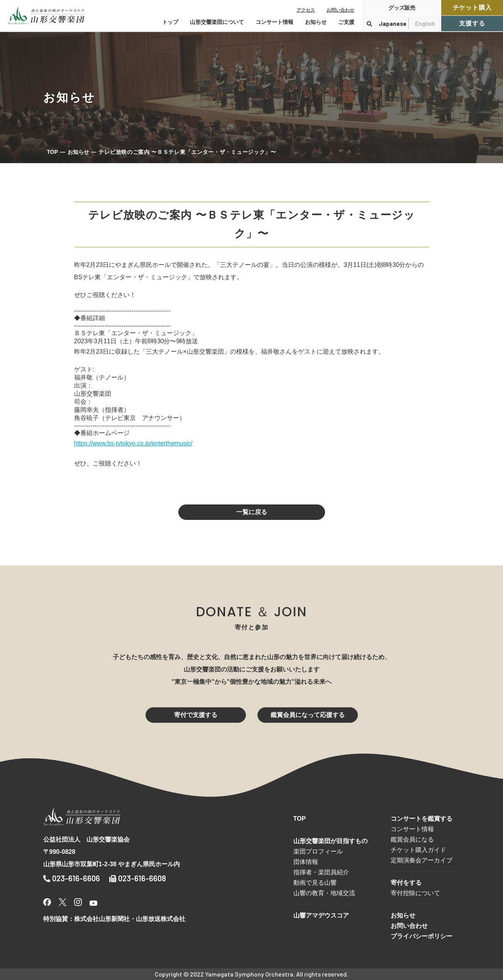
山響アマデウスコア (321, 915)
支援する (472, 23)
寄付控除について (415, 893)
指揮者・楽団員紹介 (321, 872)
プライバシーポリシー (422, 936)
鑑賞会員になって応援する (308, 715)
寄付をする (406, 883)
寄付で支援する (196, 715)
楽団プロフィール (318, 851)
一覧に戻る (252, 512)
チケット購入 (472, 8)
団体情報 (306, 862)
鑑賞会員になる (412, 839)
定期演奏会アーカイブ (422, 860)
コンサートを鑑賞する (422, 819)
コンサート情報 (412, 829)
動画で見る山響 (315, 883)
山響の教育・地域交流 (324, 893)
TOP (53, 152)
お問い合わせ (340, 10)
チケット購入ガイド (418, 850)
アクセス (306, 10)
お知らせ (316, 22)
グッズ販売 (402, 8)
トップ (170, 22)
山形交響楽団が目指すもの (330, 841)
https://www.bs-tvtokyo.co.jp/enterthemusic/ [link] (133, 443)
